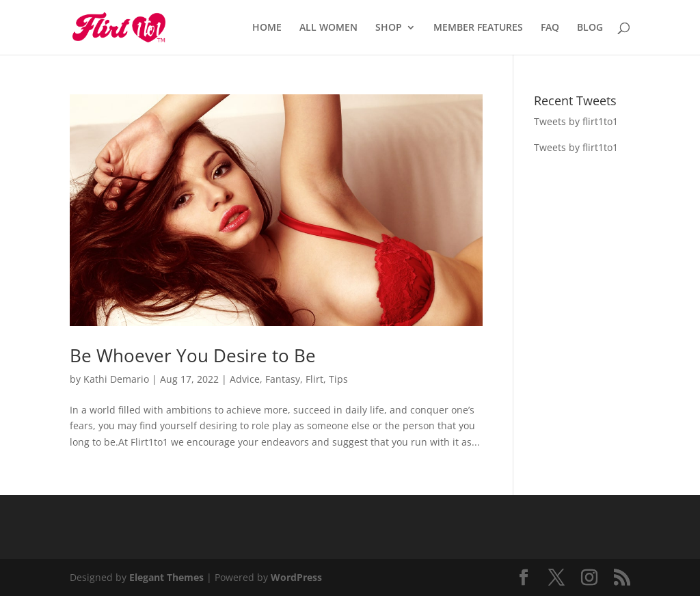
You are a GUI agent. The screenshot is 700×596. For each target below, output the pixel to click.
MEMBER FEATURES (478, 28)
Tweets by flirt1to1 (576, 121)
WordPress (296, 577)
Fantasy (283, 379)
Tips (338, 379)
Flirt (314, 379)
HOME (267, 28)
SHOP (389, 28)
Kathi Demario (116, 379)
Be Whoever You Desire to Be (193, 355)
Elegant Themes (166, 577)
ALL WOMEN (328, 28)
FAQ (550, 28)
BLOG (590, 28)
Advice (245, 379)
